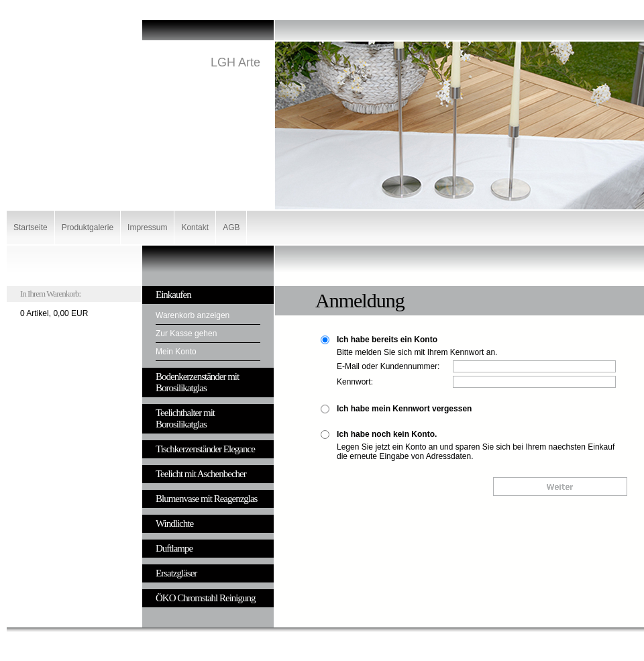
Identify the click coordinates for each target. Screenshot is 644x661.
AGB (231, 227)
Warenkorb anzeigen (193, 315)
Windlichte (174, 523)
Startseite (31, 227)
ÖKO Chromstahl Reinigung (206, 598)
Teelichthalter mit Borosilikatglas (185, 418)
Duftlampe (174, 548)
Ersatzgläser (176, 573)
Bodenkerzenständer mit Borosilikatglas (197, 382)
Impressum (147, 227)
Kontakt (195, 227)
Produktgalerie (88, 227)
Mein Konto (176, 352)
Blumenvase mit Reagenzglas (206, 499)
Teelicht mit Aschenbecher (201, 474)
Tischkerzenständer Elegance (205, 449)
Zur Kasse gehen (186, 334)
